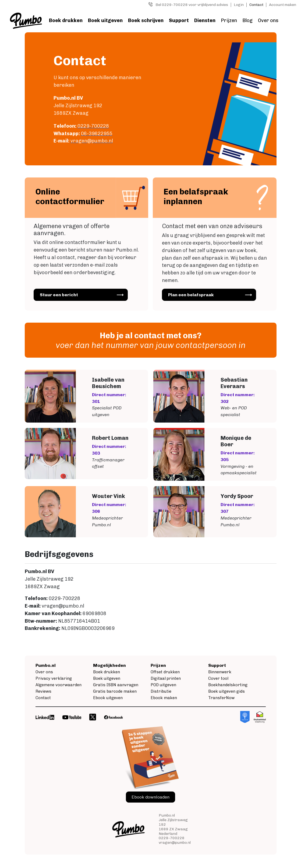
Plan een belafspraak (193, 297)
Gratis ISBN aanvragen (116, 685)
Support (179, 20)
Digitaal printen (166, 679)
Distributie (161, 692)
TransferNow (221, 698)
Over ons (268, 20)
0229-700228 (172, 838)
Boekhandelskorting (228, 685)
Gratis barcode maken (115, 692)
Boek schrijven (146, 20)
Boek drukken (66, 20)
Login (239, 5)
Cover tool (218, 679)
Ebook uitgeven (108, 698)
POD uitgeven (163, 685)
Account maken (283, 5)
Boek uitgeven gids (226, 692)
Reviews (43, 692)
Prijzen (229, 20)
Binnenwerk (220, 672)
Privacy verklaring (54, 679)
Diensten (205, 20)
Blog (247, 20)
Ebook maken (164, 698)
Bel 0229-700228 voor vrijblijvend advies (192, 5)
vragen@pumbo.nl (175, 843)
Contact (256, 5)
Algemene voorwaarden (59, 685)
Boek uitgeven (105, 20)
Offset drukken (165, 672)
